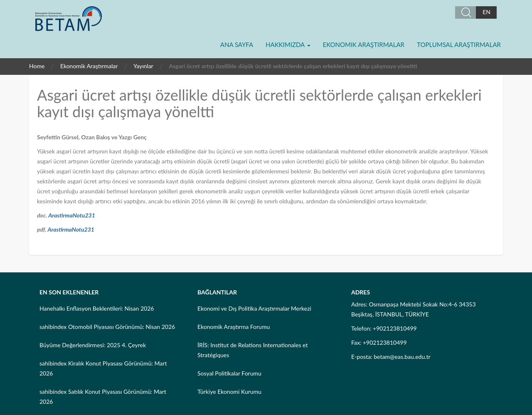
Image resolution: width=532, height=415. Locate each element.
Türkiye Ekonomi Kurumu (229, 392)
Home (37, 66)
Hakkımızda (288, 44)
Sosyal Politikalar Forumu (229, 373)
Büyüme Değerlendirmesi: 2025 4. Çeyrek (93, 345)
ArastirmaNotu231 (72, 215)
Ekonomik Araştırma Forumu (234, 327)
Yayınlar (143, 66)
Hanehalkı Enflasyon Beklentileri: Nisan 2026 (97, 308)
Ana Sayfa (237, 44)
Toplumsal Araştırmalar (459, 44)
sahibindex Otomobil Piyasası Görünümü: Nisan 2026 (107, 327)
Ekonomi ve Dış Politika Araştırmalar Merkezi (254, 308)
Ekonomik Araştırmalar (364, 44)
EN (486, 12)
